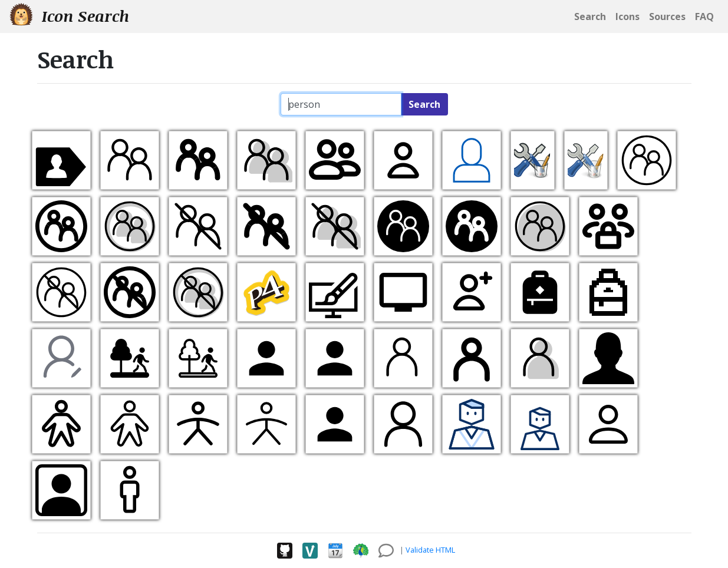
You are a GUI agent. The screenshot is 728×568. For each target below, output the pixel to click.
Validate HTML (430, 550)
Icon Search (69, 16)
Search (424, 104)
